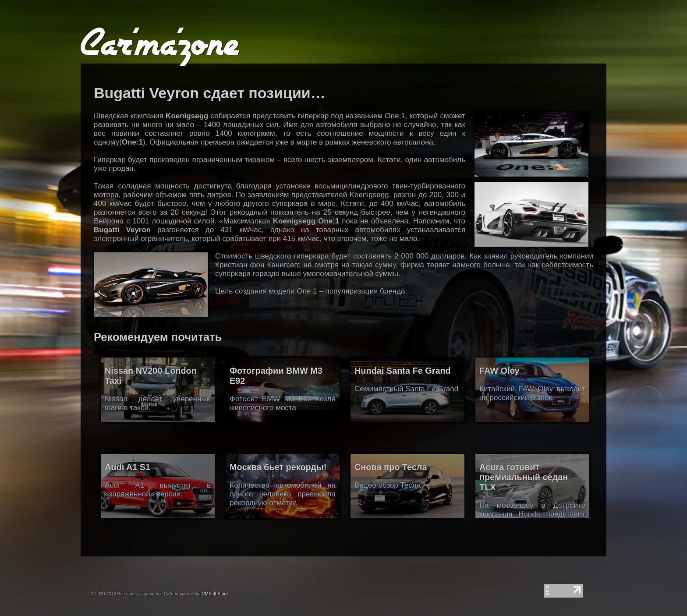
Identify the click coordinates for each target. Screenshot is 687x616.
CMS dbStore (215, 594)
